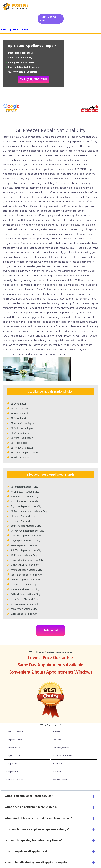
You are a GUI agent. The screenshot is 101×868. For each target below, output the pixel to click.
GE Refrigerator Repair (22, 448)
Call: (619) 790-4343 (34, 80)
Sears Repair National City (24, 546)
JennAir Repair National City (25, 604)
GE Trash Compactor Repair (25, 453)
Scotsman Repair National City (26, 575)
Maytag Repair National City (25, 541)
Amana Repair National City (25, 492)
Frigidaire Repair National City (26, 507)
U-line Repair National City (24, 599)
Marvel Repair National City (25, 590)
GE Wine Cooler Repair (22, 423)
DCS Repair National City (23, 585)
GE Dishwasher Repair (22, 428)
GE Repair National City (23, 516)
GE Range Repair (19, 443)
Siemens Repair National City (25, 580)
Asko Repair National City (24, 609)
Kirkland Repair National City (25, 594)
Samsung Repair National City (26, 536)
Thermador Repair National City (27, 560)
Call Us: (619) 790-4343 (49, 19)
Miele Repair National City (24, 614)
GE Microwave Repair (22, 458)
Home (3, 30)
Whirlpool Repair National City (26, 570)
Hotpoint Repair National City (26, 502)
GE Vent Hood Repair (22, 438)
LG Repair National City (23, 521)
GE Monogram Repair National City (29, 511)
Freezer (25, 30)
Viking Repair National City (24, 565)
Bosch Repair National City (24, 497)
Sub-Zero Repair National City (26, 550)
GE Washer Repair (20, 433)
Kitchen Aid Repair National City (27, 531)
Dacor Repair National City (24, 487)
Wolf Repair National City (24, 555)
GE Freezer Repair (20, 414)
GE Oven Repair (19, 419)
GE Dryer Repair (19, 404)
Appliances (14, 30)
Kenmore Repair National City (26, 526)
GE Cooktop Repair (20, 409)
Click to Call (50, 630)
